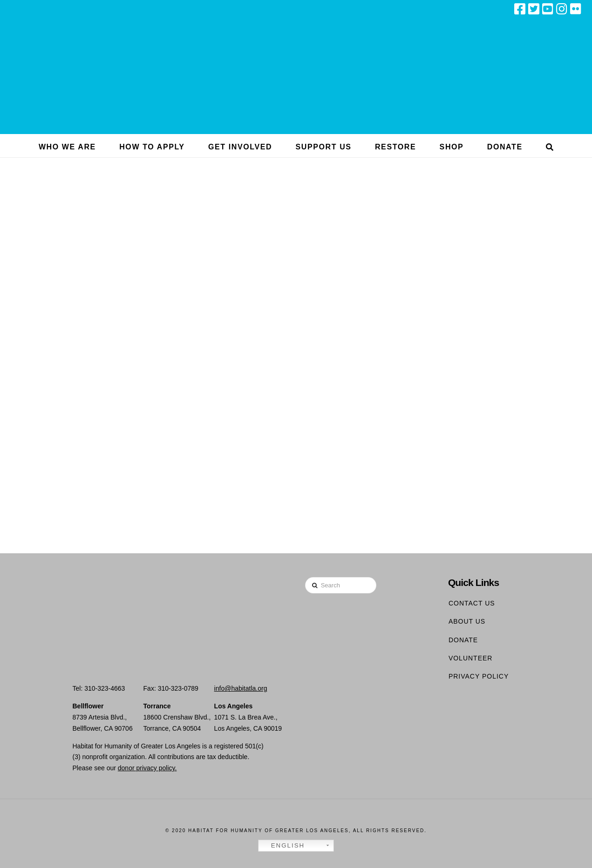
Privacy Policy (479, 676)
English (283, 846)
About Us (467, 621)
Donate (463, 640)
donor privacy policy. (147, 768)
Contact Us (472, 603)
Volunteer (471, 658)
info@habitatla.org (241, 688)
